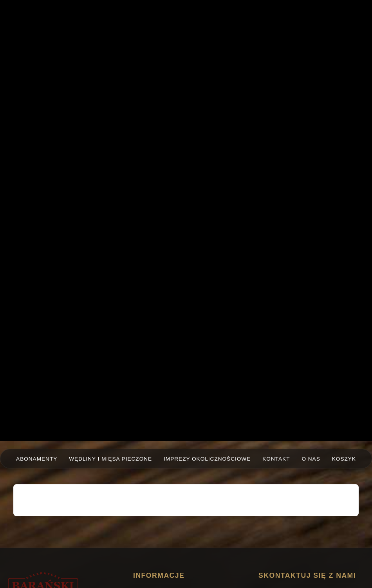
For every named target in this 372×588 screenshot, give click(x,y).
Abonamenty (37, 459)
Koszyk (344, 459)
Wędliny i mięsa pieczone (110, 459)
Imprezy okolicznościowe (207, 459)
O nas (311, 459)
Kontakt (276, 459)
